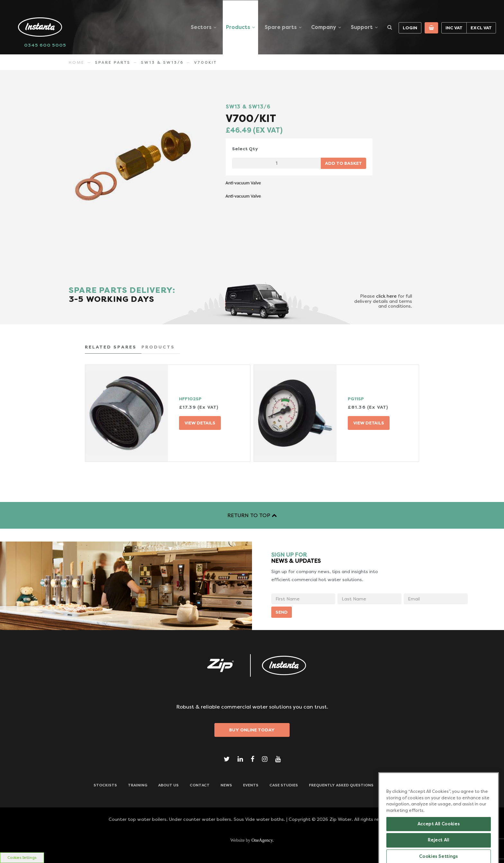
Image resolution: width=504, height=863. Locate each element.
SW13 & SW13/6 (162, 62)
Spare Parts (113, 62)
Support (362, 27)
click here (386, 296)
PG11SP (356, 399)
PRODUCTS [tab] (158, 347)
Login (410, 28)
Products (238, 27)
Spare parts (281, 27)
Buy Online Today (252, 730)
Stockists (105, 785)
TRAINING (138, 785)
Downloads (398, 785)
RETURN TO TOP (252, 515)
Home (77, 62)
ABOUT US (168, 785)
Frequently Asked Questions (341, 785)
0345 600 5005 (45, 45)
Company (324, 27)
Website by (252, 840)
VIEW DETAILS (200, 423)
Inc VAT (454, 28)
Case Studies (284, 785)
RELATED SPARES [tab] (111, 347)
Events (251, 785)
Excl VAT (481, 28)
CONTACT (200, 785)
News (226, 785)
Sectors (201, 27)
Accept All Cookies (439, 847)
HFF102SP (190, 399)
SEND (282, 612)
